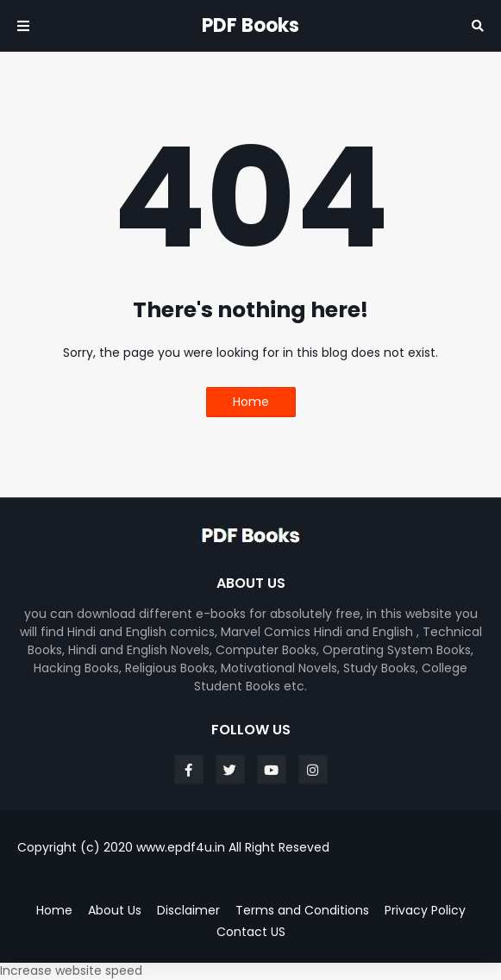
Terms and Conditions (302, 911)
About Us (115, 911)
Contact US (251, 932)
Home (251, 402)
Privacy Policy (425, 911)
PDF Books (250, 25)
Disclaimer (188, 911)
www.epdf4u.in (181, 847)
